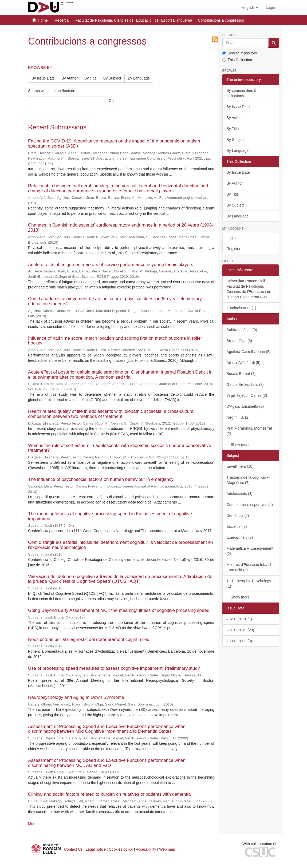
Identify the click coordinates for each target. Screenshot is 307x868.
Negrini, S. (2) (238, 417)
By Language (139, 78)
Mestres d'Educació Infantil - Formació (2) (250, 567)
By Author (70, 78)
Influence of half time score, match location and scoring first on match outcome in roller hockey (115, 341)
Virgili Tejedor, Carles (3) (247, 395)
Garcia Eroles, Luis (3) (245, 385)
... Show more (238, 445)
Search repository (240, 53)
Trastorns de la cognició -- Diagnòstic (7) (248, 480)
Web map (167, 849)
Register (234, 249)
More (32, 824)
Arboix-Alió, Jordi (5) (244, 363)
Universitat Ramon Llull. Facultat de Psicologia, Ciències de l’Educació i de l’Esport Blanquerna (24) (249, 289)
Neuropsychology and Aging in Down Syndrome (76, 697)
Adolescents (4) (240, 494)
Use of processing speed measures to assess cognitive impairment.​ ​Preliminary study (114, 668)
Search (229, 35)
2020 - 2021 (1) (239, 619)
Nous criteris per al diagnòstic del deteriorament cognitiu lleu (89, 639)
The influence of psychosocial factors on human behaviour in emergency (101, 479)
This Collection (237, 60)
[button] (250, 7)
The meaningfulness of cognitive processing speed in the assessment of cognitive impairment (110, 516)
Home (43, 20)
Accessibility (146, 849)
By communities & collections (242, 93)
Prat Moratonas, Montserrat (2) (249, 431)
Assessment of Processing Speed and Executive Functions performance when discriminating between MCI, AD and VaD (107, 763)
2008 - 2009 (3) (239, 641)
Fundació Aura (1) (241, 308)
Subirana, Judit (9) (242, 330)
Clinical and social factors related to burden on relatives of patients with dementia (109, 794)
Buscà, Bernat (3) (241, 374)
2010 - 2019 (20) (241, 630)
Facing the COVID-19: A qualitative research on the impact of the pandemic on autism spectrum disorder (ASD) (114, 144)
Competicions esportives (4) (250, 505)
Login (231, 238)
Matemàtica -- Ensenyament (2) (250, 551)
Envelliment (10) (240, 466)
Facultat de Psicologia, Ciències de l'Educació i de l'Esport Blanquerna (134, 20)
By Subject (112, 78)
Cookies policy (121, 849)
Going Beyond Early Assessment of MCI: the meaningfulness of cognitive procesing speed (119, 610)
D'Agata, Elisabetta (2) (245, 406)
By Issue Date (43, 78)
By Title (90, 78)
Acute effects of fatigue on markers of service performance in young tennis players (111, 265)
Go (111, 101)
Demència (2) (238, 516)
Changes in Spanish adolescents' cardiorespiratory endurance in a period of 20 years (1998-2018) (121, 228)
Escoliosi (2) (237, 526)
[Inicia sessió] (270, 7)
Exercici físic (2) (240, 537)
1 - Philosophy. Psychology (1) (249, 584)
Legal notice (96, 849)
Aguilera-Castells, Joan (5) (249, 352)
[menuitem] (270, 7)
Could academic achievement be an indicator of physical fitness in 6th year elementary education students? (115, 301)
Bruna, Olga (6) (239, 341)
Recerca (62, 20)
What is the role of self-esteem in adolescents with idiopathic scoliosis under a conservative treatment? (120, 448)
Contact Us (73, 849)
